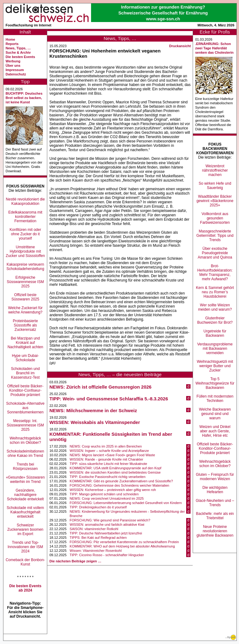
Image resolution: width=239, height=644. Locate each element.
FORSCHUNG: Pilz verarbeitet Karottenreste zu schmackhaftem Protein (124, 542)
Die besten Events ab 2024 (25, 588)
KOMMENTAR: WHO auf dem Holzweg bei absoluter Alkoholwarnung (122, 546)
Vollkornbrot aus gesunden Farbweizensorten (215, 218)
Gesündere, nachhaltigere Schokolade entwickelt (25, 495)
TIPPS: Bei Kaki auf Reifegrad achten (98, 538)
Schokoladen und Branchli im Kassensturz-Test (25, 373)
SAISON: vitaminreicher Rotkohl (94, 529)
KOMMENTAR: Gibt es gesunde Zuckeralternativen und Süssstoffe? (121, 481)
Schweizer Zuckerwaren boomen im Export (25, 529)
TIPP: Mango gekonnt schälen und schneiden (104, 494)
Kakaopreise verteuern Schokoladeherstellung (25, 267)
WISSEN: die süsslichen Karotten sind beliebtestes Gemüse (115, 472)
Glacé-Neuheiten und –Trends (215, 503)
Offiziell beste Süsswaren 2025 (25, 297)
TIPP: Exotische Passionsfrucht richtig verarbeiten (108, 477)
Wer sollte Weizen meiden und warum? (215, 307)
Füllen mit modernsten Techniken (215, 399)
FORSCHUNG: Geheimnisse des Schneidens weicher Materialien (119, 485)
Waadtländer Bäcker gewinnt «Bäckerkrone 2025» (215, 201)
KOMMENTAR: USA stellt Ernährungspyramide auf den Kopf (115, 468)
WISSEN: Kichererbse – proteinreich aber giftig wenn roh (113, 490)
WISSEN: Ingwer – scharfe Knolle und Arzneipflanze (109, 451)
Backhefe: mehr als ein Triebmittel (215, 516)
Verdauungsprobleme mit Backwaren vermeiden (215, 349)
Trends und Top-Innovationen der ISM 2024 (25, 547)
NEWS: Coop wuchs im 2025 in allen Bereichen (106, 446)
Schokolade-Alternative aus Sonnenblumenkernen (25, 408)
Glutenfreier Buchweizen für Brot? (215, 320)
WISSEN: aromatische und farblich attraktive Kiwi (107, 525)
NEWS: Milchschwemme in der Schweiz (93, 410)
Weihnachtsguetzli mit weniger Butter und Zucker (215, 366)
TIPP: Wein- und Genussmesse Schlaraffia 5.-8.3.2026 (109, 399)
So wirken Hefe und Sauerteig (215, 186)
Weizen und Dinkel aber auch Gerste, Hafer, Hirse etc (215, 431)
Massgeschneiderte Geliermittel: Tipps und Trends (215, 236)
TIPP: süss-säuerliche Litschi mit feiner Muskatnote (108, 464)
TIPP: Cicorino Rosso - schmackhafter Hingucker (107, 555)
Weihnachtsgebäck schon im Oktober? (25, 440)
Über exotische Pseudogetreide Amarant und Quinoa (215, 253)
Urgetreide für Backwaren (215, 333)
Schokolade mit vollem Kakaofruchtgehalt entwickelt (25, 512)
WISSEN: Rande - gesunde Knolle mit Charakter (106, 459)
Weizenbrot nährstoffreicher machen (215, 170)
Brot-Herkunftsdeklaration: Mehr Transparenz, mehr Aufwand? (215, 272)
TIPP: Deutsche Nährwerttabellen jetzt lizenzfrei (106, 533)
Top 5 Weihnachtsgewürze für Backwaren (215, 383)
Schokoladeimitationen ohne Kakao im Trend (25, 453)
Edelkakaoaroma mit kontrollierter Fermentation (25, 217)
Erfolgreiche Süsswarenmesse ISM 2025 (25, 282)
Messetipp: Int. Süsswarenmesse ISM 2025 (25, 425)
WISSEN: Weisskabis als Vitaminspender (95, 422)
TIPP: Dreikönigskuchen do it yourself (98, 507)
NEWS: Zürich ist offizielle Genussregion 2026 (100, 387)
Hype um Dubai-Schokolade (25, 358)
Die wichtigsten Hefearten (215, 490)
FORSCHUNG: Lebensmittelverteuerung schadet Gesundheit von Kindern (126, 503)
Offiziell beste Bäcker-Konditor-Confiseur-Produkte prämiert (25, 390)
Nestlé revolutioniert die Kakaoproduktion (25, 201)
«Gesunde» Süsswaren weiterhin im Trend (25, 480)
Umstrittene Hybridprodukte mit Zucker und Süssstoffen (25, 251)
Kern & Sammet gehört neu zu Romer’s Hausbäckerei (215, 292)
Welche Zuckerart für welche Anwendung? (25, 310)
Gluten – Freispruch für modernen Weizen (215, 477)
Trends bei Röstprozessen (25, 466)
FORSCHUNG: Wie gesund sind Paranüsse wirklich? (110, 520)
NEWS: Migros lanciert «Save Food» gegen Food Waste (112, 455)
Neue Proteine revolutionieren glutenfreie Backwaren (215, 531)
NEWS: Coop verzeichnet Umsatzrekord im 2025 (107, 498)
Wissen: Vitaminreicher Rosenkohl (96, 551)
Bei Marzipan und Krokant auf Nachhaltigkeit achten (25, 343)
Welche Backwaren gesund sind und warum (215, 414)
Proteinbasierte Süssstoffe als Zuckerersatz (25, 325)
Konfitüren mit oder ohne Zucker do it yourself (25, 234)
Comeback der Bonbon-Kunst (25, 562)
